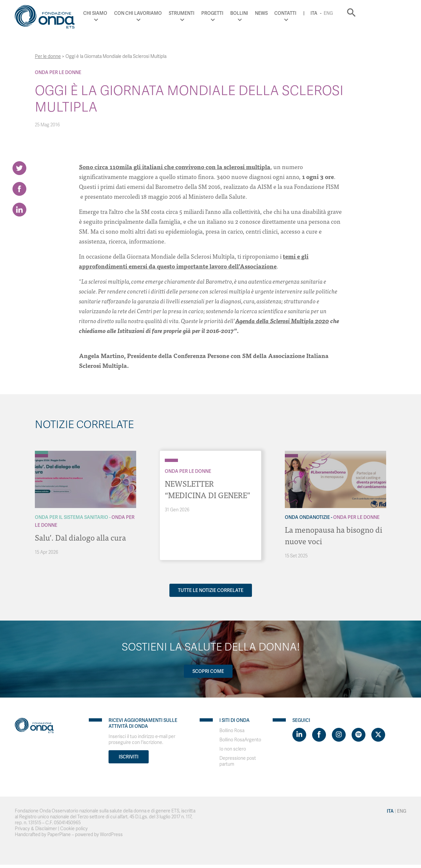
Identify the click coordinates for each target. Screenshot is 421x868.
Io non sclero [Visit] (233, 748)
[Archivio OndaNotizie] (291, 452)
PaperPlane (59, 834)
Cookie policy (74, 828)
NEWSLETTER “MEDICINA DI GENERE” (209, 489)
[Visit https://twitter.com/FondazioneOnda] (378, 734)
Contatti (328, 13)
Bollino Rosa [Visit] (232, 730)
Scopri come (208, 671)
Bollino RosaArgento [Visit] (240, 739)
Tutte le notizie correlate (211, 590)
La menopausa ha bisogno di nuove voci (334, 535)
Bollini (282, 13)
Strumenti (224, 13)
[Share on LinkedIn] (19, 211)
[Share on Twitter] (19, 168)
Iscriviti (129, 756)
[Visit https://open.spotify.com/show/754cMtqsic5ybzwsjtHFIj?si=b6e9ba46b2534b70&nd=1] (359, 734)
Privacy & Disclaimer (36, 828)
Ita (357, 13)
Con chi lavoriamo (181, 13)
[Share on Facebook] (19, 190)
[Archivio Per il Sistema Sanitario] (41, 452)
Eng (371, 13)
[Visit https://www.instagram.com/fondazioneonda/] (339, 734)
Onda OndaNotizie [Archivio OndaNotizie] (307, 517)
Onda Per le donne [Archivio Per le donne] (58, 72)
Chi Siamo (138, 13)
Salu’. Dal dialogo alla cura (80, 537)
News (304, 13)
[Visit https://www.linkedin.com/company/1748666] (299, 734)
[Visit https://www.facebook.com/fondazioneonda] (319, 734)
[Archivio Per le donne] (41, 456)
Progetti (255, 13)
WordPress (111, 834)
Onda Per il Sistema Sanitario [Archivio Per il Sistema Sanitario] (72, 517)
